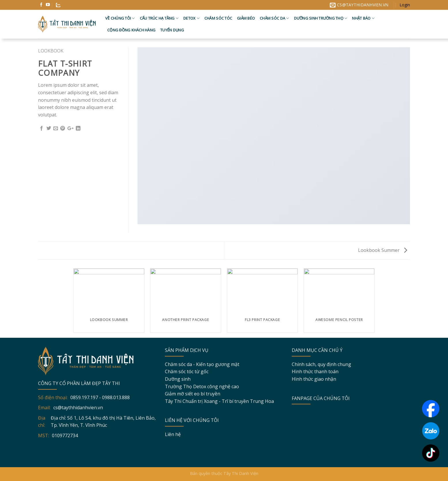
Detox (191, 18)
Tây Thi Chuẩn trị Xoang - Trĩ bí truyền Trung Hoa (219, 401)
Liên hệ (173, 434)
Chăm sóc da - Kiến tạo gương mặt (202, 364)
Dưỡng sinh (178, 379)
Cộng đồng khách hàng (131, 30)
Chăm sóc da (274, 18)
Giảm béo (246, 18)
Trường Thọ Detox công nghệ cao (202, 386)
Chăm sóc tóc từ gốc (187, 371)
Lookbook (51, 51)
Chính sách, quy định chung (321, 364)
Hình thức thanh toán (315, 371)
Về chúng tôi (120, 18)
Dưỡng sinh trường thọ (321, 18)
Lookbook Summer (383, 250)
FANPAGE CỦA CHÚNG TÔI (321, 398)
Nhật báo (363, 18)
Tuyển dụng (172, 30)
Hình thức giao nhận (314, 379)
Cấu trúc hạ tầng (159, 18)
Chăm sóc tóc (218, 18)
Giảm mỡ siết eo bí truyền (193, 394)
